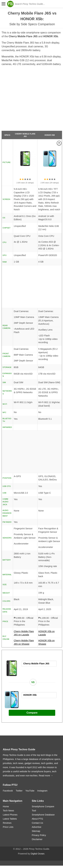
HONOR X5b (50, 135)
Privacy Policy (39, 835)
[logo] (10, 4)
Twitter (19, 791)
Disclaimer (37, 839)
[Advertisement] (31, 100)
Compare (32, 713)
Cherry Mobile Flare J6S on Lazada (25, 634)
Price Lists (8, 827)
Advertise (36, 827)
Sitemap (36, 831)
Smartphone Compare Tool (43, 809)
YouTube (30, 791)
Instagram (42, 791)
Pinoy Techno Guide (23, 749)
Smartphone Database (43, 815)
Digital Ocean (37, 854)
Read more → (46, 776)
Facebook (8, 791)
